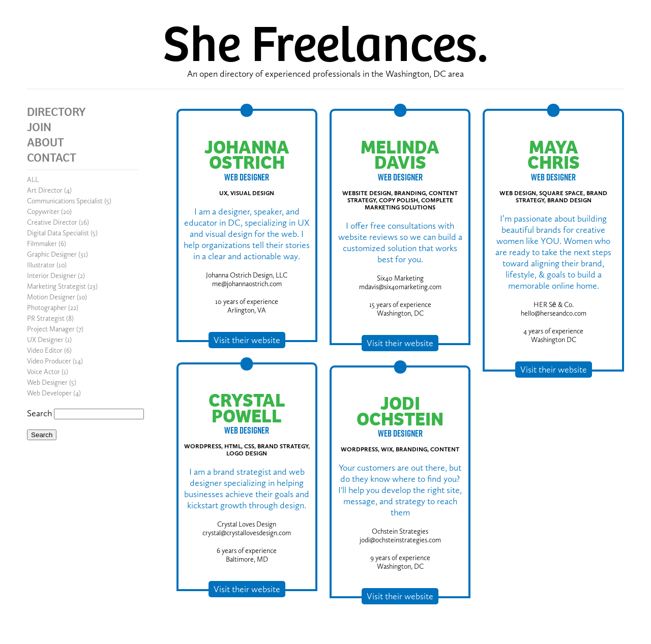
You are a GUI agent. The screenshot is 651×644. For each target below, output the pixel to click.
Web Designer (47, 382)
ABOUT (46, 142)
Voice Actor (43, 372)
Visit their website (247, 340)
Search (39, 413)
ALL (33, 180)
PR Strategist (46, 318)
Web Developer (49, 393)
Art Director (45, 190)
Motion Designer (51, 297)
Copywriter (43, 212)
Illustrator (41, 265)
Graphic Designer (52, 254)
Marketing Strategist (56, 286)
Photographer (47, 308)
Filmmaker (42, 244)
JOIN (39, 127)
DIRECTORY (56, 112)
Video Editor (45, 350)
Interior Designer (52, 276)
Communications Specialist (65, 201)
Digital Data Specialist (58, 233)
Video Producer (49, 361)
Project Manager (51, 329)
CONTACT (52, 158)
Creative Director (52, 222)
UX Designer (45, 340)
